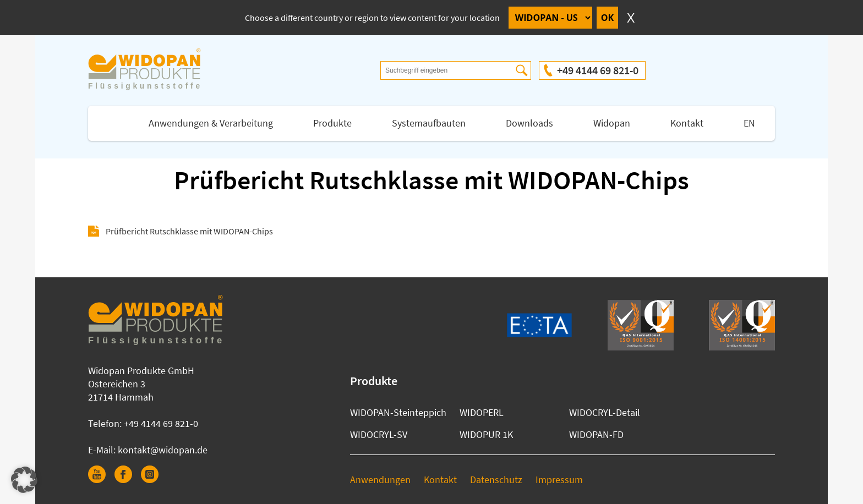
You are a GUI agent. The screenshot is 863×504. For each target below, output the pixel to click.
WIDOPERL (482, 412)
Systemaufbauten (429, 123)
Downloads (529, 123)
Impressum (559, 480)
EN (749, 123)
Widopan (612, 123)
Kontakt (687, 123)
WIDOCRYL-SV (379, 434)
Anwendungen (380, 480)
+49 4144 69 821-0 (598, 70)
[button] (24, 480)
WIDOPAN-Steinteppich (398, 412)
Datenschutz (496, 480)
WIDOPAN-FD (596, 434)
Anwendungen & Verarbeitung (211, 123)
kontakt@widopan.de (163, 450)
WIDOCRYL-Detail (605, 412)
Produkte (332, 123)
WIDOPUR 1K (486, 434)
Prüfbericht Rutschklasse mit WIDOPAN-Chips (189, 231)
